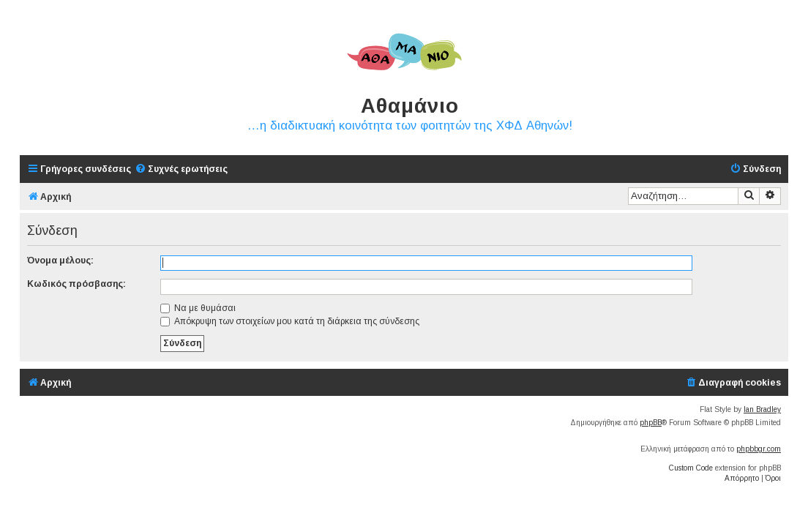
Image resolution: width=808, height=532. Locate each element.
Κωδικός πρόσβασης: (76, 284)
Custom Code (691, 468)
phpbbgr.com (759, 449)
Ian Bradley (762, 409)
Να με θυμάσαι (198, 308)
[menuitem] (181, 169)
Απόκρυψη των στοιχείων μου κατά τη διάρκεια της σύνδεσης (290, 321)
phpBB (651, 423)
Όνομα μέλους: (60, 261)
